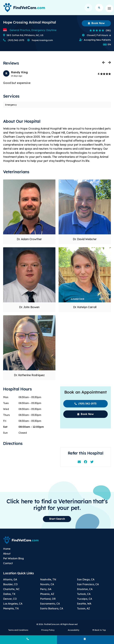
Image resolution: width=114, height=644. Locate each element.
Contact (8, 565)
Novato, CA (47, 586)
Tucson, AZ (83, 610)
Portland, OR (48, 600)
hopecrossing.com (40, 42)
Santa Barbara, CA (52, 610)
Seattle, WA (84, 605)
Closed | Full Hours (96, 37)
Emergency (11, 107)
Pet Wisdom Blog (13, 560)
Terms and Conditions (18, 632)
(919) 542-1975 (14, 42)
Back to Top (99, 632)
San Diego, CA (86, 581)
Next (109, 64)
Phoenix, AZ (47, 596)
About (7, 555)
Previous (104, 64)
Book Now (96, 25)
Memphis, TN (11, 610)
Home (7, 550)
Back (88, 8)
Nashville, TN (48, 581)
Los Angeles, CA (13, 605)
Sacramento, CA (50, 605)
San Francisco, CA (88, 586)
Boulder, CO (10, 586)
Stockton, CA (85, 591)
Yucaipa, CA (85, 600)
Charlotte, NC (11, 591)
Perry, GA (46, 591)
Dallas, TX (9, 596)
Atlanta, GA (10, 581)
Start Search (99, 8)
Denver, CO (10, 600)
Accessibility (74, 632)
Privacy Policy (48, 632)
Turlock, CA (84, 596)
